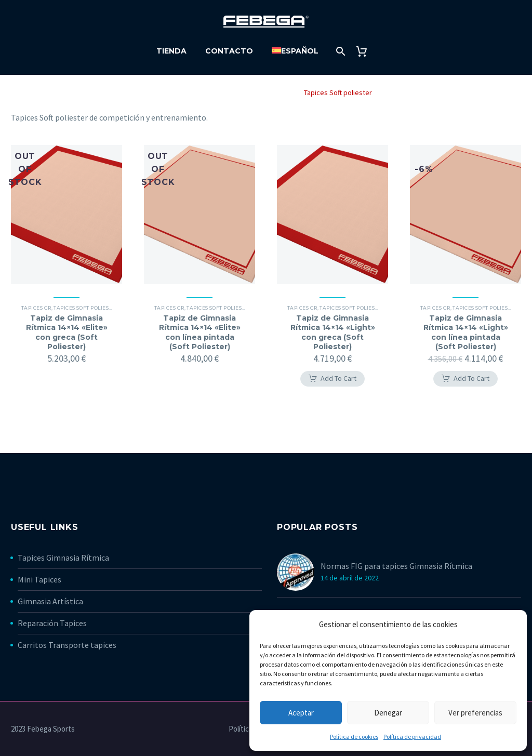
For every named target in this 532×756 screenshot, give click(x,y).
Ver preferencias (475, 713)
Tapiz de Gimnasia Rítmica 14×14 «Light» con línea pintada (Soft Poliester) (466, 332)
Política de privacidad (412, 737)
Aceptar (301, 713)
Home (169, 92)
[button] (332, 379)
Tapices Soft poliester (86, 308)
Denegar (388, 713)
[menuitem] (295, 51)
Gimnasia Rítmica (217, 92)
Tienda (171, 51)
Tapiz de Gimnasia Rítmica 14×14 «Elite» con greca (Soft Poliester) (67, 332)
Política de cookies (354, 737)
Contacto (229, 51)
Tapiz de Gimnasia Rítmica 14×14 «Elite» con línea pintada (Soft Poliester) (200, 332)
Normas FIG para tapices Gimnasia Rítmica (396, 566)
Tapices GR (274, 92)
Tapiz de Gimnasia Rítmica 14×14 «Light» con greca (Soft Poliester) (333, 332)
